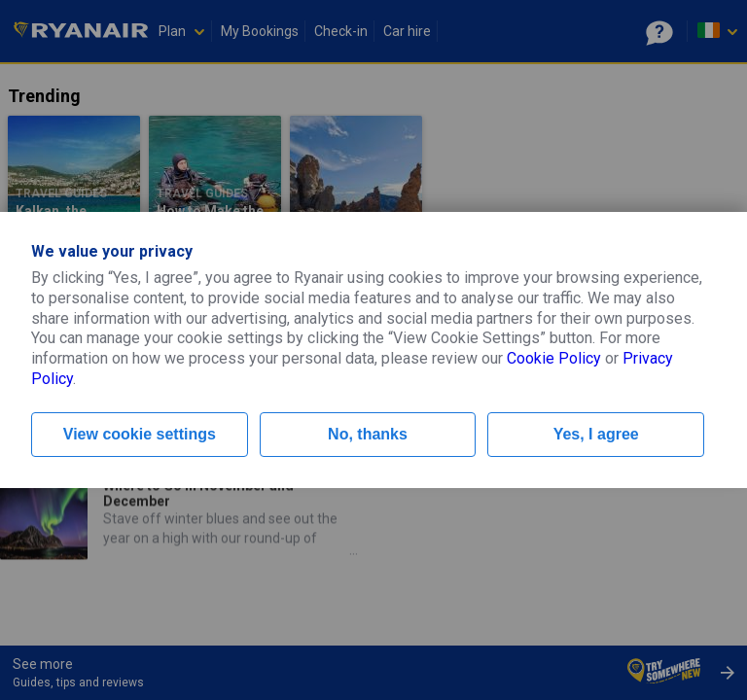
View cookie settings (140, 434)
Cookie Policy (554, 358)
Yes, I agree (596, 434)
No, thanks (368, 434)
